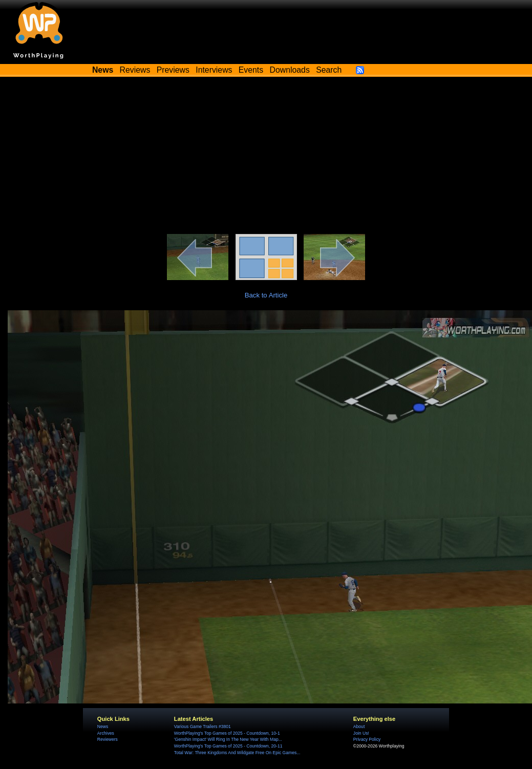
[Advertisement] (266, 157)
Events (251, 70)
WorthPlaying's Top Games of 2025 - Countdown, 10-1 (227, 733)
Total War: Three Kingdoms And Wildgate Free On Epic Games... (237, 753)
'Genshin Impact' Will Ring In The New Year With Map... (228, 739)
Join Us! (361, 733)
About (359, 727)
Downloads (290, 70)
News (103, 727)
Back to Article (266, 295)
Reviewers (108, 739)
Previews (173, 70)
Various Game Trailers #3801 (203, 727)
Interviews (214, 70)
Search (329, 70)
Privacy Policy (367, 739)
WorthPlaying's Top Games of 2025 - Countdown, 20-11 (228, 746)
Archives (106, 733)
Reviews (135, 70)
